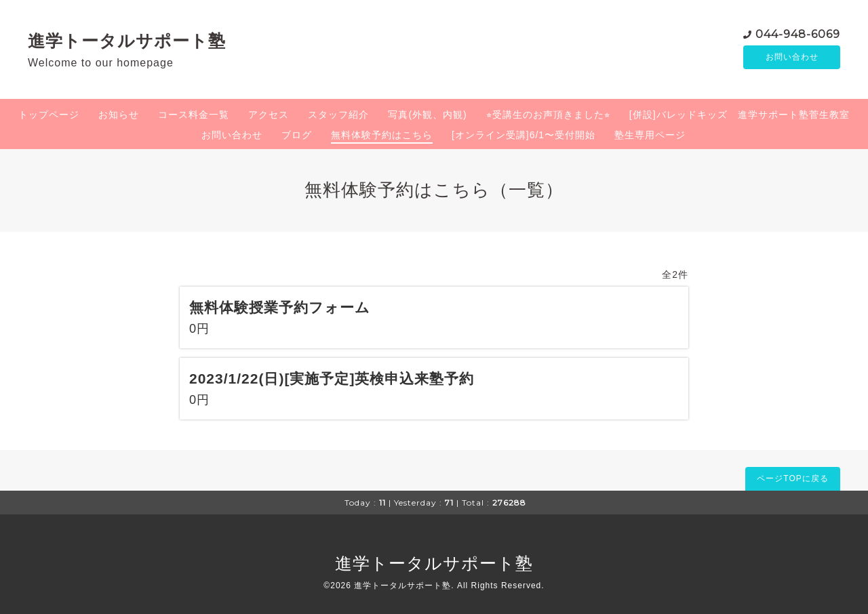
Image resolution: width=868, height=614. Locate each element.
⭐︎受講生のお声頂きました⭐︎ (548, 115)
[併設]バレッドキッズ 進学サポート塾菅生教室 (739, 115)
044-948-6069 (798, 34)
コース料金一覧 (194, 115)
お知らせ (119, 115)
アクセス (269, 115)
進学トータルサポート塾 (127, 41)
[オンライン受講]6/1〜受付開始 (524, 135)
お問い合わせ (792, 58)
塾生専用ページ (650, 135)
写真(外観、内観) (427, 115)
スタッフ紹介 (338, 115)
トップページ (49, 115)
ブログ (297, 135)
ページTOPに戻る (792, 478)
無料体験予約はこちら (382, 135)
